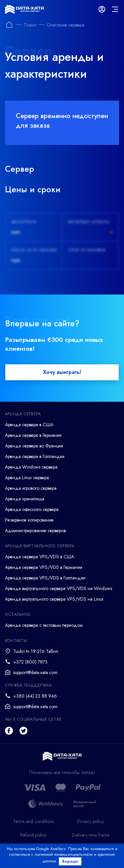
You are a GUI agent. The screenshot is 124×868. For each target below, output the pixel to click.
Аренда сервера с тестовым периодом (44, 625)
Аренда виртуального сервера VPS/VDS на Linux (54, 599)
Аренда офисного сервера (32, 509)
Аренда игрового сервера (31, 488)
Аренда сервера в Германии (33, 435)
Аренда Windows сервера (31, 467)
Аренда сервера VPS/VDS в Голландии (45, 578)
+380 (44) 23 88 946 (35, 696)
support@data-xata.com (35, 672)
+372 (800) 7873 (30, 662)
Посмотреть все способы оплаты (62, 773)
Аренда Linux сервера (27, 478)
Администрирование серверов (35, 530)
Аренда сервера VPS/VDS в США (40, 557)
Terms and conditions (33, 821)
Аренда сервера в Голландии (35, 456)
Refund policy (33, 835)
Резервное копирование (29, 520)
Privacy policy (91, 821)
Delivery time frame (91, 835)
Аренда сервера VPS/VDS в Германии (44, 567)
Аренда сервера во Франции (34, 446)
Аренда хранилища (25, 499)
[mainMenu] (115, 9)
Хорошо (70, 861)
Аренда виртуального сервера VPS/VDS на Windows (59, 588)
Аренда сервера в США (29, 425)
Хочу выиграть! (62, 372)
